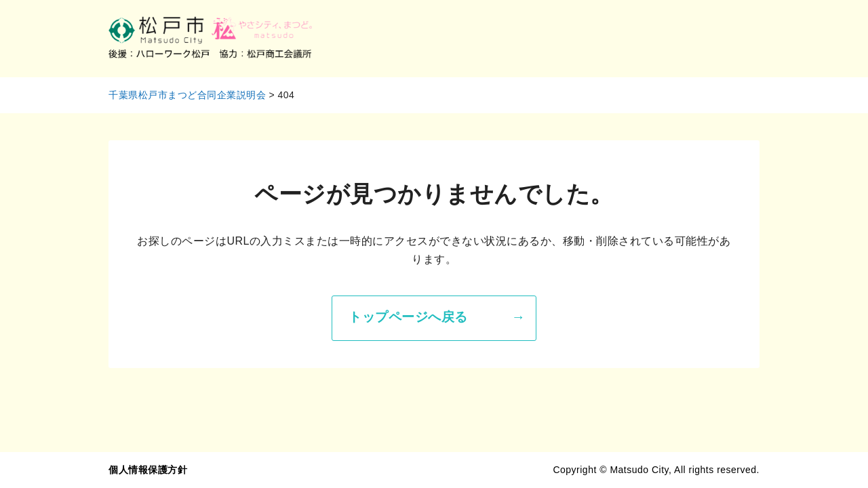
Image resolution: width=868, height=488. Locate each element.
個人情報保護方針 (148, 470)
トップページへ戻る (408, 317)
